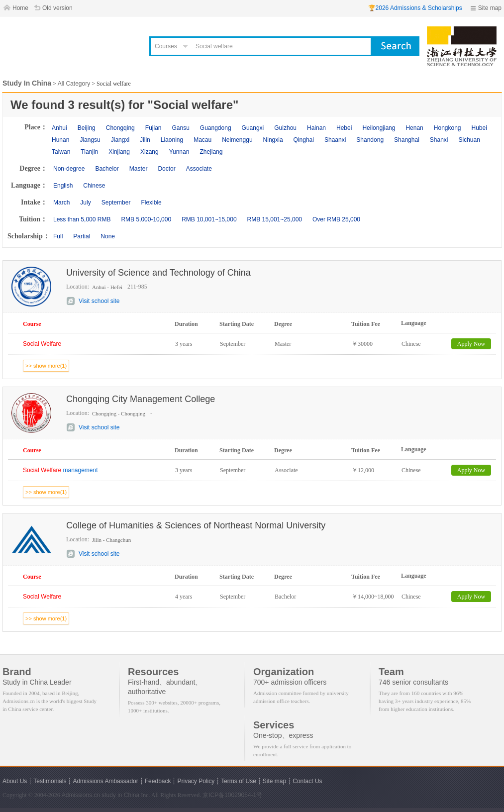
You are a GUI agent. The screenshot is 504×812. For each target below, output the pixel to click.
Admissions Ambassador (105, 781)
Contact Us (307, 781)
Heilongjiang (379, 128)
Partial (82, 236)
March (61, 203)
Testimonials (50, 781)
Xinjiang (119, 152)
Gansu (180, 128)
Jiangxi (120, 140)
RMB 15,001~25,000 (275, 219)
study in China (120, 795)
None (108, 236)
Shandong (370, 140)
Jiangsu (90, 140)
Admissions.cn (81, 795)
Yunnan (179, 152)
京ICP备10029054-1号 (232, 795)
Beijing (87, 128)
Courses (166, 46)
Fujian (153, 128)
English (63, 186)
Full (58, 236)
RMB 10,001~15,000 (209, 219)
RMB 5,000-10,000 (146, 219)
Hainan (316, 128)
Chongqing (120, 128)
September (116, 203)
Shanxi (439, 140)
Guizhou (285, 128)
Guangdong (216, 128)
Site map (490, 8)
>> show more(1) (46, 366)
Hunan (60, 140)
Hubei (479, 128)
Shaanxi (335, 140)
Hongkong (448, 128)
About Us (15, 781)
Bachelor (107, 169)
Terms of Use (239, 781)
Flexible (151, 203)
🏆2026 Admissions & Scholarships (415, 8)
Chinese (94, 186)
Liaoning (172, 140)
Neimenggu (237, 140)
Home (20, 8)
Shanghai (407, 140)
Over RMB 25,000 (336, 219)
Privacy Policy (196, 781)
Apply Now (471, 344)
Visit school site (99, 301)
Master (139, 169)
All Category (74, 84)
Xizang (150, 152)
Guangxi (253, 128)
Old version (57, 8)
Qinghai (304, 140)
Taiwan (61, 152)
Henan (414, 128)
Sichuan (469, 140)
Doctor (166, 169)
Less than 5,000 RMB (82, 219)
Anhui (59, 128)
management (60, 470)
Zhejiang (211, 152)
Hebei (344, 128)
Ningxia (273, 140)
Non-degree (69, 169)
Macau (202, 140)
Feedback (158, 781)
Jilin (145, 140)
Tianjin (89, 152)
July (85, 203)
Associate (199, 169)
